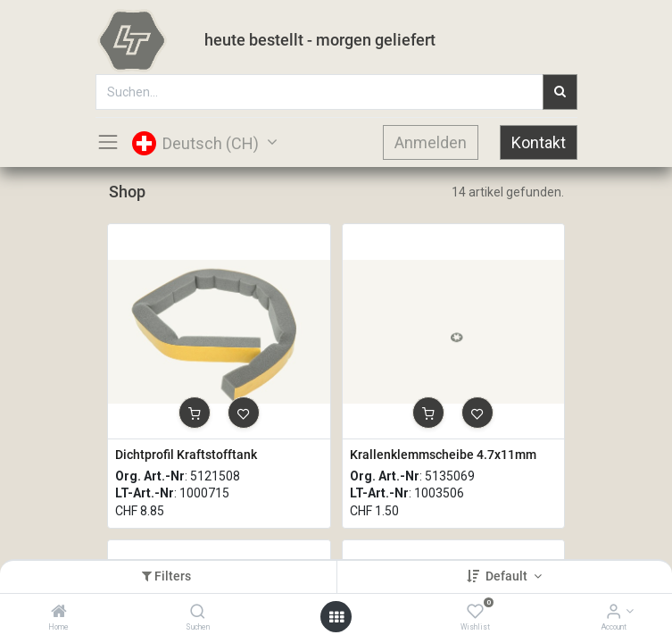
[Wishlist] (475, 613)
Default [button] (508, 576)
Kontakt (539, 142)
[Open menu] (336, 617)
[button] (195, 413)
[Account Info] (614, 613)
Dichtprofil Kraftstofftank (186, 455)
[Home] (59, 613)
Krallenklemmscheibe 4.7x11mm (443, 455)
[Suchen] (198, 613)
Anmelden (431, 142)
